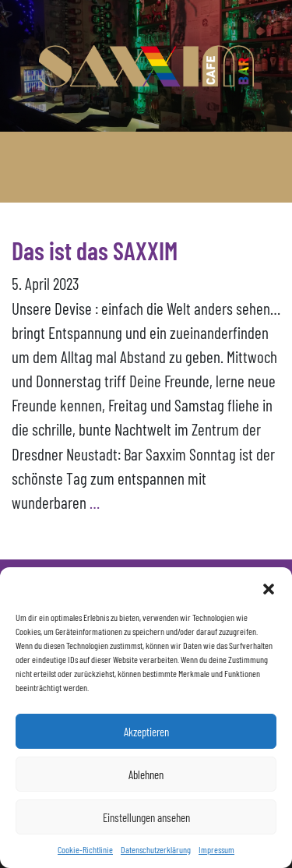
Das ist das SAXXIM (95, 250)
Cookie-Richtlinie (85, 849)
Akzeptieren (146, 732)
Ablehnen (146, 774)
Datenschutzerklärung (156, 849)
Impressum (216, 849)
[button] (269, 587)
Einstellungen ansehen (146, 817)
